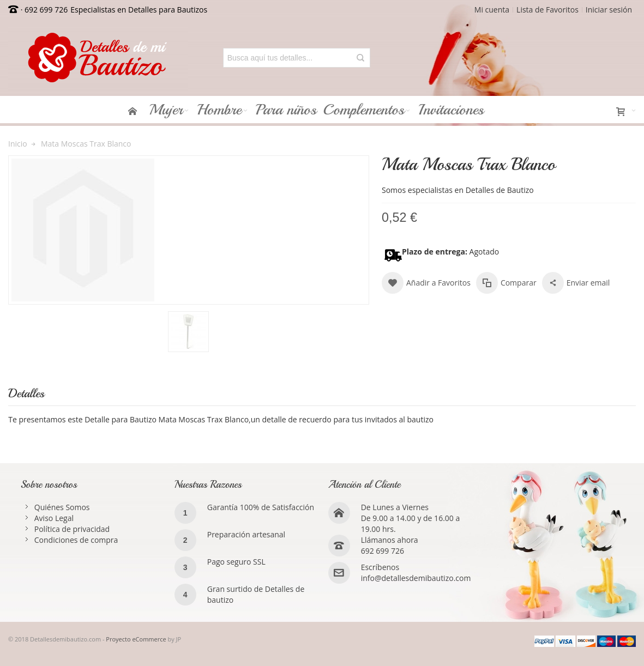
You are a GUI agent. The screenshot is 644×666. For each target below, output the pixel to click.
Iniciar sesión (609, 10)
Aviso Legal (54, 518)
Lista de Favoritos (547, 10)
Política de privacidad (72, 529)
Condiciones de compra (76, 540)
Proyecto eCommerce (136, 639)
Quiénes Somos (62, 507)
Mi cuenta (492, 10)
